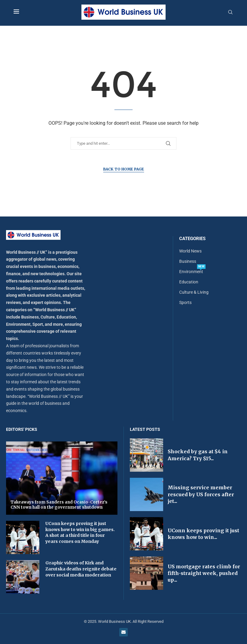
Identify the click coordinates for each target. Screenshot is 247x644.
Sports (185, 302)
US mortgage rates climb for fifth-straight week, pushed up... (204, 573)
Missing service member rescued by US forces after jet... (201, 494)
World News (190, 251)
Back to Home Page (124, 169)
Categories (192, 239)
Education (189, 282)
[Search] (230, 12)
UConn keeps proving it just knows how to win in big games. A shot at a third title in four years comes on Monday (80, 532)
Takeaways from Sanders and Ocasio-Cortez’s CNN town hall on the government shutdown (59, 505)
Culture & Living (194, 292)
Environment (191, 272)
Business (188, 261)
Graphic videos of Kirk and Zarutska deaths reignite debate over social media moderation (81, 569)
